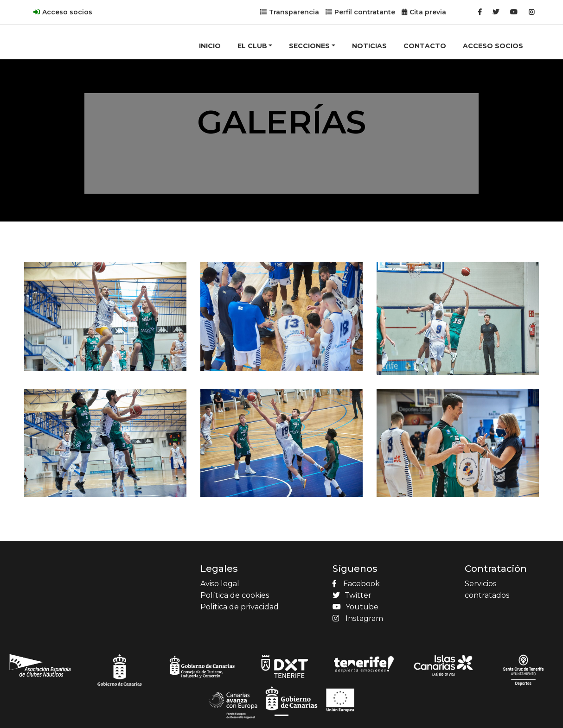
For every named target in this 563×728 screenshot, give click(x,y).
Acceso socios (67, 12)
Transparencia (294, 12)
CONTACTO (425, 46)
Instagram (358, 618)
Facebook (356, 584)
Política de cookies (235, 595)
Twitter (352, 595)
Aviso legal (220, 584)
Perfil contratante (365, 12)
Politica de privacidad (240, 607)
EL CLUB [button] (252, 46)
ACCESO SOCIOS (493, 46)
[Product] (61, 31)
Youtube (355, 607)
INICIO (210, 46)
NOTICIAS (369, 46)
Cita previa (428, 12)
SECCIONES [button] (309, 46)
